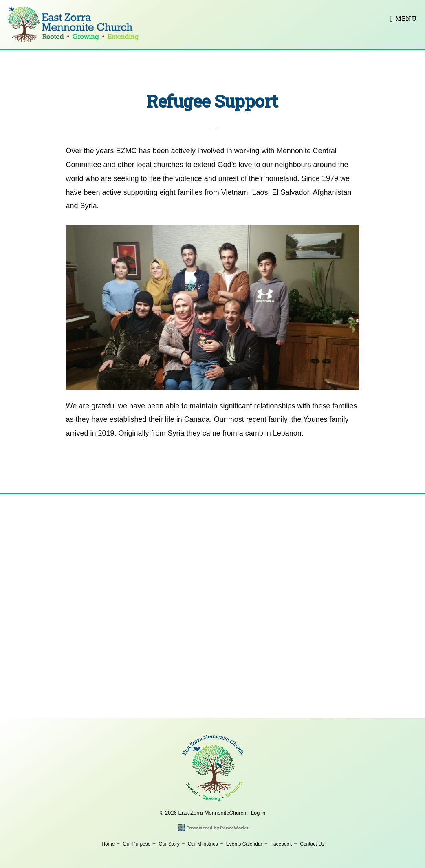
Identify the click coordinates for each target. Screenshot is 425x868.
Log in (258, 813)
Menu (406, 18)
